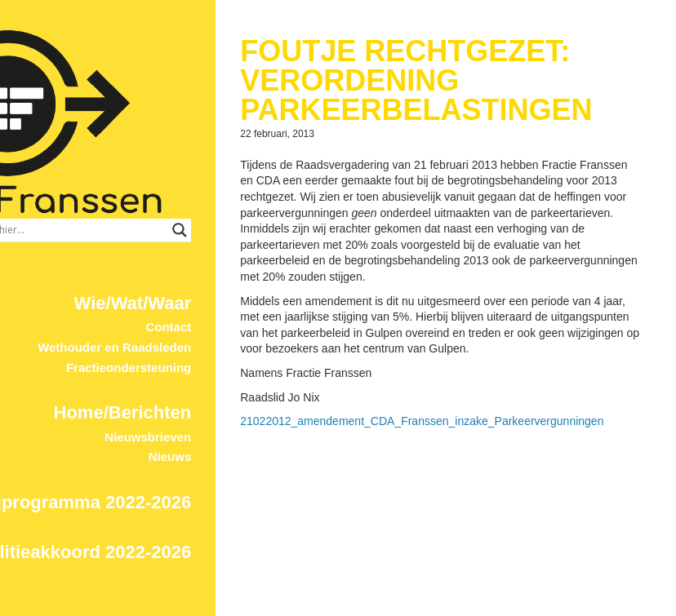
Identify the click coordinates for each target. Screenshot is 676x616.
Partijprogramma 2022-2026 (121, 425)
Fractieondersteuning (176, 290)
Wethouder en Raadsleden (162, 270)
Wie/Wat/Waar (180, 226)
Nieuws (218, 380)
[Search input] (226, 153)
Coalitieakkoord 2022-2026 (126, 474)
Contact (216, 249)
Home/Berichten (170, 335)
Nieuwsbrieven (196, 359)
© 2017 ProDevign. (205, 608)
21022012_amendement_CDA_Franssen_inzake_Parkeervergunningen (470, 437)
